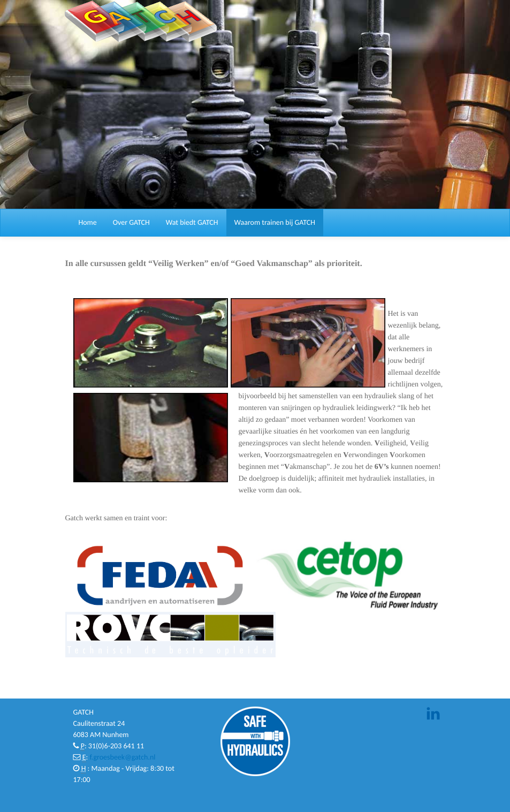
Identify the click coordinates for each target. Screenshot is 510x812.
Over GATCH (131, 222)
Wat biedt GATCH (192, 222)
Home (88, 222)
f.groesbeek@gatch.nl (122, 757)
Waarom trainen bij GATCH (275, 222)
